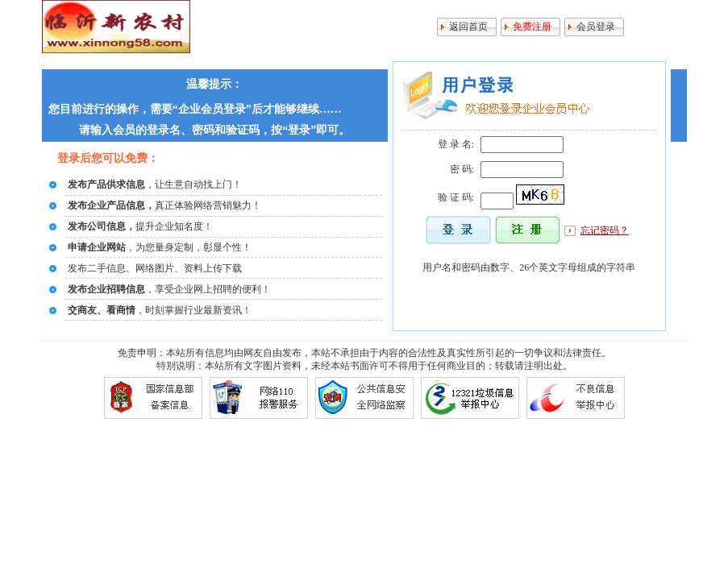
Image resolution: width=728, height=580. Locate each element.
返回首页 (468, 27)
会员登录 (596, 27)
